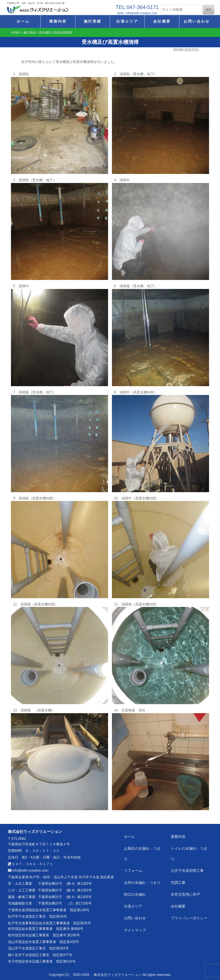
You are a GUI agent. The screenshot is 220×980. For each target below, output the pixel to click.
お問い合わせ (197, 21)
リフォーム (133, 856)
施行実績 (92, 21)
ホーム (23, 21)
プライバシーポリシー (189, 898)
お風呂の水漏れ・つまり (144, 846)
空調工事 (179, 867)
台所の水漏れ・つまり (142, 867)
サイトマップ (135, 908)
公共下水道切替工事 (187, 856)
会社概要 (162, 21)
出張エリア (127, 21)
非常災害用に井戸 (185, 877)
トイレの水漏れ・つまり (191, 846)
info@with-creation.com (28, 870)
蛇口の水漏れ (135, 877)
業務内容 (58, 21)
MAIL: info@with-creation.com (137, 13)
